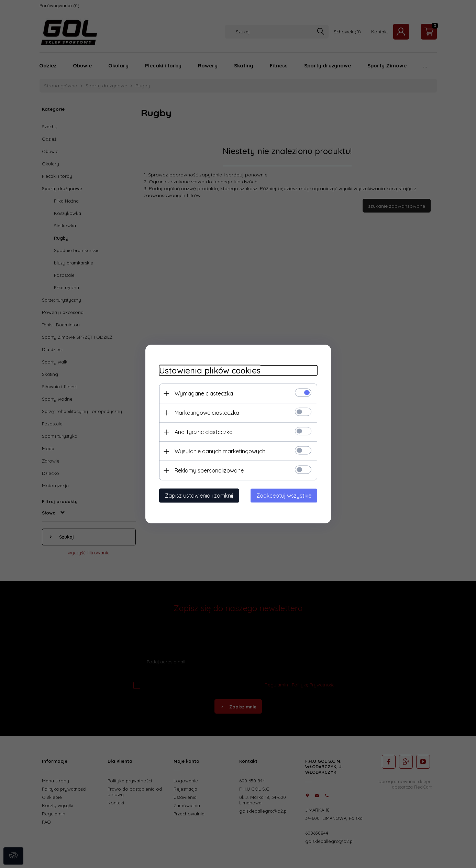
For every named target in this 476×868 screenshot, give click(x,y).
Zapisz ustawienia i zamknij (199, 496)
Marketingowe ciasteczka (207, 413)
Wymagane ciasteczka (204, 393)
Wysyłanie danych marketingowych (220, 451)
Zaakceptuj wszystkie (284, 496)
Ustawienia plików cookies (210, 371)
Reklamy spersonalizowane (209, 470)
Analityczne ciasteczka (204, 432)
